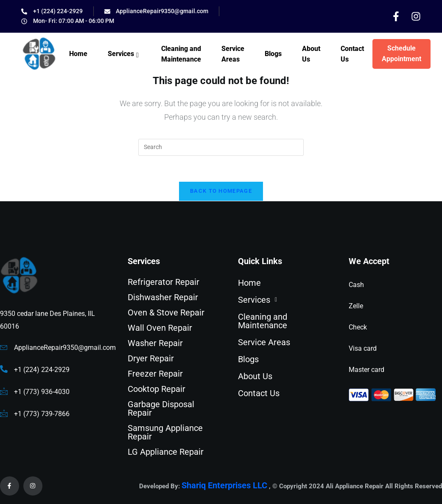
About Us (311, 54)
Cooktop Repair (157, 389)
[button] (282, 300)
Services (124, 55)
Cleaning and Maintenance (181, 54)
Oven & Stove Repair (166, 313)
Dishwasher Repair (163, 297)
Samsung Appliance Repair (165, 432)
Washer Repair (155, 343)
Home (78, 54)
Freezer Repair (155, 374)
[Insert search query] (221, 147)
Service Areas (233, 54)
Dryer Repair (151, 358)
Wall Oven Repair (160, 328)
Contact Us (352, 54)
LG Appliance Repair (166, 452)
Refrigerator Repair (164, 282)
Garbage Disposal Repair (161, 408)
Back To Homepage (221, 191)
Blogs (273, 54)
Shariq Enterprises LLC (224, 486)
